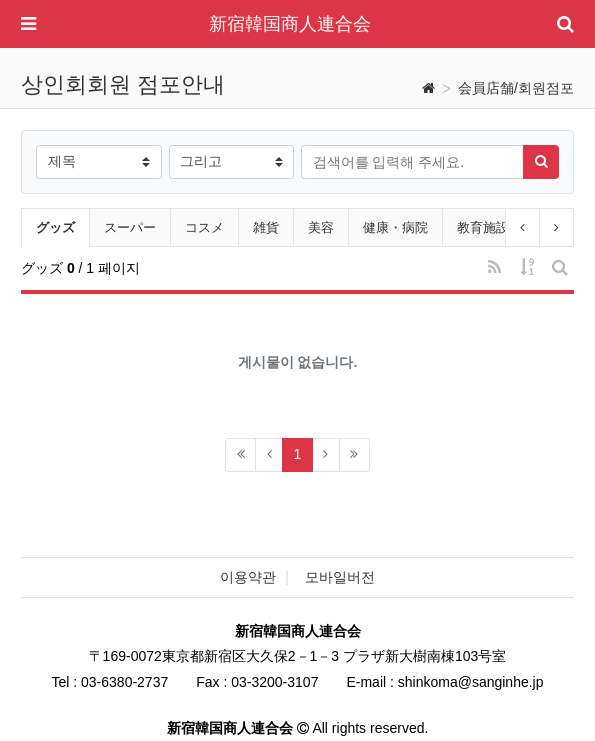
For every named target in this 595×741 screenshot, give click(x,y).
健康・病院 (395, 227)
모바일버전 (340, 577)
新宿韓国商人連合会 (290, 24)
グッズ (62, 225)
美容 (321, 227)
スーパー (130, 227)
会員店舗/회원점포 (516, 88)
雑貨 (266, 227)
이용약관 (248, 577)
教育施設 (483, 227)
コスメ (204, 227)
